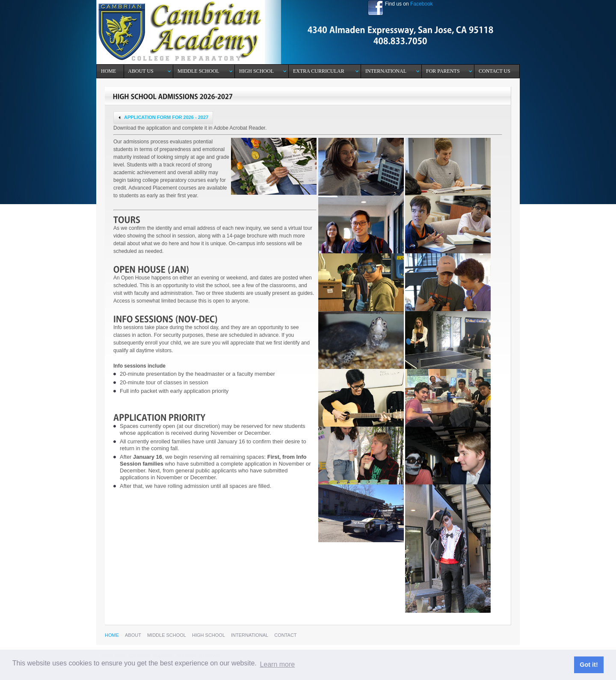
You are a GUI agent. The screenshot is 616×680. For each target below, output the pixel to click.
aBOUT (133, 635)
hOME (112, 635)
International (250, 635)
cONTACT (285, 635)
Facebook (422, 4)
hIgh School (209, 635)
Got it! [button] (589, 665)
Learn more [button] (277, 664)
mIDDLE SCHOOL (167, 635)
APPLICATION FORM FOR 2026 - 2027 (162, 118)
